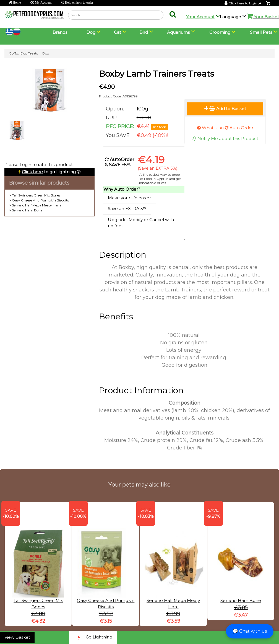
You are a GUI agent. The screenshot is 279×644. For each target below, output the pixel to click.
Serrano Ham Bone (27, 210)
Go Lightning (93, 637)
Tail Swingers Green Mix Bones (36, 195)
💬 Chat (250, 631)
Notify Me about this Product (225, 139)
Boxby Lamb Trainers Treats (157, 74)
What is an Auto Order (225, 128)
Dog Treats (29, 53)
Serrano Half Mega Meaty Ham (36, 205)
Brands (60, 32)
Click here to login (245, 3)
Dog (46, 53)
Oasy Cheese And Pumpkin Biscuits (40, 200)
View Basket (17, 637)
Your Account (200, 17)
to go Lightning (49, 172)
